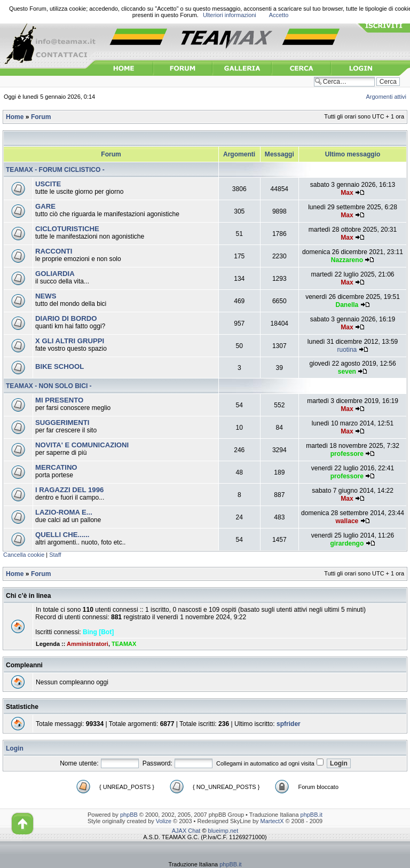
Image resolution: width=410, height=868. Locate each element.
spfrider (289, 724)
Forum (41, 117)
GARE (45, 206)
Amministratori (88, 644)
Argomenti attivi (387, 97)
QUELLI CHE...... (62, 535)
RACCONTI (54, 251)
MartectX (272, 821)
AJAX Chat (186, 831)
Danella (347, 305)
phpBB (129, 815)
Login (15, 748)
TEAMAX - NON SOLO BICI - (49, 386)
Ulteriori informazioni (230, 15)
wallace (347, 521)
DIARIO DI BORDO (66, 318)
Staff (55, 555)
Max (347, 193)
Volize (164, 821)
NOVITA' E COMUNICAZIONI (82, 445)
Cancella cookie (24, 555)
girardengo (347, 543)
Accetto (279, 15)
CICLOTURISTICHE (67, 229)
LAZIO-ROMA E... (64, 512)
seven (347, 372)
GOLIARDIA (55, 274)
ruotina (347, 350)
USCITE (48, 184)
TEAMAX (124, 644)
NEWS (46, 296)
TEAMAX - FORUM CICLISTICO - (55, 170)
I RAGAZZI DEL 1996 (69, 490)
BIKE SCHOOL (60, 366)
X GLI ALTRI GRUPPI (70, 341)
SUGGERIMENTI (62, 423)
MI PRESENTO (59, 400)
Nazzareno (347, 260)
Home (15, 117)
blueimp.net (223, 831)
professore (347, 454)
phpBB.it (312, 815)
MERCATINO (56, 467)
